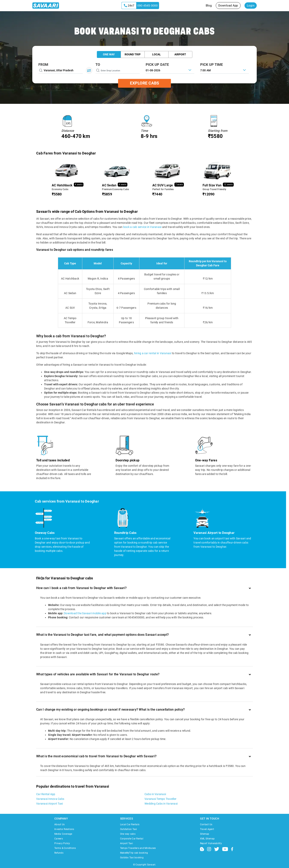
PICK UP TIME (212, 65)
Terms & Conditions (65, 848)
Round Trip (133, 54)
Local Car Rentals (130, 824)
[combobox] (225, 70)
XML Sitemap (207, 839)
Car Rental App (46, 794)
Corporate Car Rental (132, 839)
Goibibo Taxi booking (132, 858)
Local (157, 54)
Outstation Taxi (129, 829)
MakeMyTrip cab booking (134, 853)
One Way (109, 54)
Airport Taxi (126, 843)
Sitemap (205, 834)
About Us (59, 824)
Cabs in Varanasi (155, 794)
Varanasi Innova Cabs (50, 799)
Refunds (59, 853)
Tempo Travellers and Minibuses (138, 848)
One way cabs (128, 834)
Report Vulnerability (211, 843)
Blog (209, 6)
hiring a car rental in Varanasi (153, 353)
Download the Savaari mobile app (85, 613)
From (43, 65)
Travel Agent (207, 829)
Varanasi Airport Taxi (50, 804)
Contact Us (206, 824)
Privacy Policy (62, 843)
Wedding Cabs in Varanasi (161, 804)
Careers (59, 839)
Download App (228, 6)
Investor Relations (64, 829)
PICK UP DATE (157, 65)
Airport (180, 54)
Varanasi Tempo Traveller (160, 799)
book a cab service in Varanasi (142, 227)
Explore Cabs (144, 83)
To (98, 65)
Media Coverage (63, 834)
